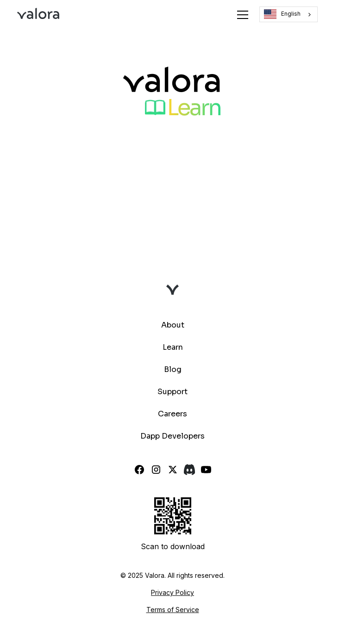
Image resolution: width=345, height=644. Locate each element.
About (173, 325)
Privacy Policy (172, 592)
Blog (173, 369)
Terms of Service (173, 610)
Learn (173, 347)
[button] (241, 15)
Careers (172, 414)
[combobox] (289, 14)
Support (172, 392)
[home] (38, 15)
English (282, 14)
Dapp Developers (172, 436)
